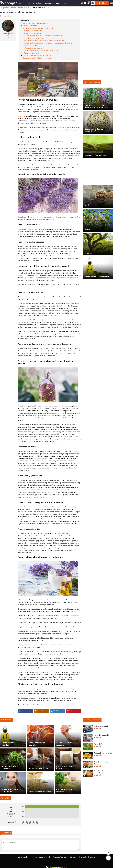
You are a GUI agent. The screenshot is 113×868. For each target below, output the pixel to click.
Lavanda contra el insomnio (33, 38)
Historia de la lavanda (30, 26)
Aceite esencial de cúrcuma (64, 744)
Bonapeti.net (4, 8)
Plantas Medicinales (24, 8)
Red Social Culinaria (53, 3)
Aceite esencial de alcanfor (97, 277)
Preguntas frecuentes (60, 857)
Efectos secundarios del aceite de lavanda (37, 58)
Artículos (40, 3)
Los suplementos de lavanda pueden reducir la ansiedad (43, 36)
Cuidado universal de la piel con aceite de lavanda (41, 50)
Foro (65, 3)
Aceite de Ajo (99, 744)
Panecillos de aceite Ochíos (101, 763)
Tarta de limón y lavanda (103, 753)
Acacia (87, 229)
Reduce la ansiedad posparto (34, 33)
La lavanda (21, 116)
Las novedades (23, 857)
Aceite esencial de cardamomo (10, 790)
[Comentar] (41, 845)
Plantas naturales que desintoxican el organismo (96, 106)
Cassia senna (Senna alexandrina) (94, 130)
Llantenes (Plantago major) (97, 155)
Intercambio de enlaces (87, 857)
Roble (87, 205)
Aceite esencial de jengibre (64, 767)
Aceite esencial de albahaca (64, 790)
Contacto (73, 857)
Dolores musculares (31, 46)
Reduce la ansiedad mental (33, 31)
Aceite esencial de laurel (40, 792)
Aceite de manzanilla (101, 735)
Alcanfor (88, 253)
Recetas (31, 3)
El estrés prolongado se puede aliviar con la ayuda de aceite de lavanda (48, 43)
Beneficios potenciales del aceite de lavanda (38, 28)
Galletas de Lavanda (101, 726)
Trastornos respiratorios (32, 53)
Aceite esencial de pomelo (37, 744)
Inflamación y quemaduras (33, 48)
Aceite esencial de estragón (10, 767)
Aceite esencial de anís (39, 768)
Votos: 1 (11, 816)
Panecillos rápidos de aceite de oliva (101, 772)
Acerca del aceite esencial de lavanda (35, 23)
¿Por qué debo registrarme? (40, 857)
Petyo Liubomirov (8, 33)
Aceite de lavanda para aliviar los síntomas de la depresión (44, 41)
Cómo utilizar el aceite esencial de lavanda (37, 55)
